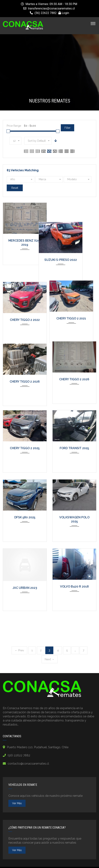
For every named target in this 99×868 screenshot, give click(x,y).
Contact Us (76, 862)
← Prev (19, 630)
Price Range (14, 126)
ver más (17, 782)
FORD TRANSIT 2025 (74, 448)
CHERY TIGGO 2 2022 (25, 310)
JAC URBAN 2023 (25, 588)
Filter (67, 128)
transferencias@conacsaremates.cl (51, 8)
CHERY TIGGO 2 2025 (25, 448)
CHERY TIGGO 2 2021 (74, 310)
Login (64, 13)
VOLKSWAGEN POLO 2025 (74, 520)
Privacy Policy (24, 862)
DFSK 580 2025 (25, 518)
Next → (50, 638)
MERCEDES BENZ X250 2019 (25, 243)
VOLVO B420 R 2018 (74, 587)
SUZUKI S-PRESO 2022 (74, 241)
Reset (15, 188)
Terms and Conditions (51, 862)
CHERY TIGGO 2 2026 (25, 379)
